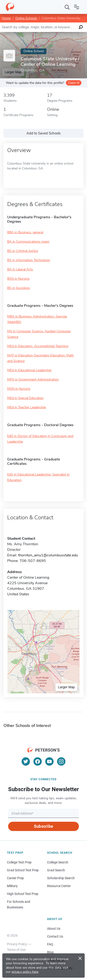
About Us (54, 929)
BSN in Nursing (18, 279)
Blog (50, 952)
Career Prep (15, 878)
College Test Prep (19, 862)
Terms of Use (16, 950)
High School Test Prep (23, 894)
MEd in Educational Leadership (29, 370)
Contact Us (55, 936)
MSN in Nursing (19, 389)
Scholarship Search (61, 878)
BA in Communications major (28, 242)
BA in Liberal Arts (20, 269)
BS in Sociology (19, 288)
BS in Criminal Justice (23, 251)
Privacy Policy (17, 944)
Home (6, 18)
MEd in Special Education (25, 398)
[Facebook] (38, 761)
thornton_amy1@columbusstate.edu (48, 555)
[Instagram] (61, 761)
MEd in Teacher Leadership (27, 407)
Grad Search (56, 870)
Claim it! (74, 83)
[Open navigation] (77, 7)
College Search (58, 862)
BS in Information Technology (29, 260)
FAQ (50, 944)
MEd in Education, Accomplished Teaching (38, 346)
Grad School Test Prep (23, 870)
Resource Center (59, 886)
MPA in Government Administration (33, 379)
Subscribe (43, 826)
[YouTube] (49, 761)
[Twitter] (26, 761)
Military (12, 886)
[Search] (67, 7)
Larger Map (66, 687)
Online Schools (26, 18)
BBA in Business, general (25, 232)
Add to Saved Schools (43, 133)
